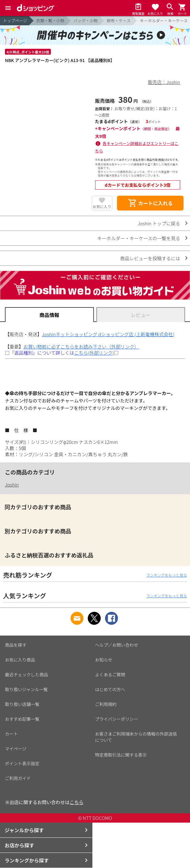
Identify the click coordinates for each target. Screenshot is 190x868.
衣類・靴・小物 (50, 21)
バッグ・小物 (86, 21)
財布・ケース (119, 21)
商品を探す (16, 645)
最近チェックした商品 (26, 674)
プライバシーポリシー (117, 719)
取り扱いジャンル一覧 (26, 689)
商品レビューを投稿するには (150, 258)
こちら (77, 802)
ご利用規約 (106, 704)
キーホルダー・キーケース (164, 21)
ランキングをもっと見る (167, 575)
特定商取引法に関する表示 (121, 755)
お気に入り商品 (20, 660)
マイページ (16, 749)
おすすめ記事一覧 (22, 719)
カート (11, 734)
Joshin (12, 484)
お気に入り (102, 206)
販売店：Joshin (164, 82)
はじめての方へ (110, 689)
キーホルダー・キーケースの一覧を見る (139, 238)
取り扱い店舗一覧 (22, 704)
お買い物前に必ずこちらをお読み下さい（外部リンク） (81, 346)
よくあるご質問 (110, 674)
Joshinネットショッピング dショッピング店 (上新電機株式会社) (108, 334)
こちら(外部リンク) (94, 353)
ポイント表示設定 (22, 763)
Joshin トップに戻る (159, 223)
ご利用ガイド (18, 778)
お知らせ (104, 660)
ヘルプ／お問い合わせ (117, 645)
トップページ (15, 21)
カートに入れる (150, 203)
